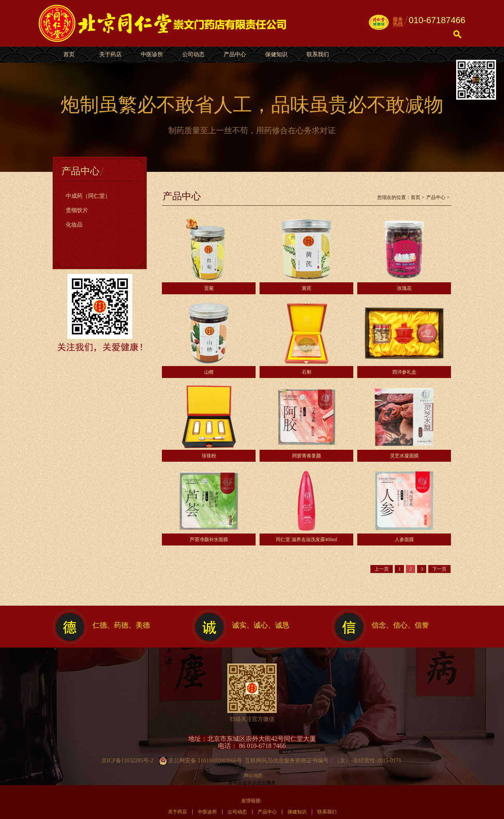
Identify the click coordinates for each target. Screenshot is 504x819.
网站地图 (252, 776)
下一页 (439, 569)
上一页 (382, 569)
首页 (69, 54)
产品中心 (436, 197)
